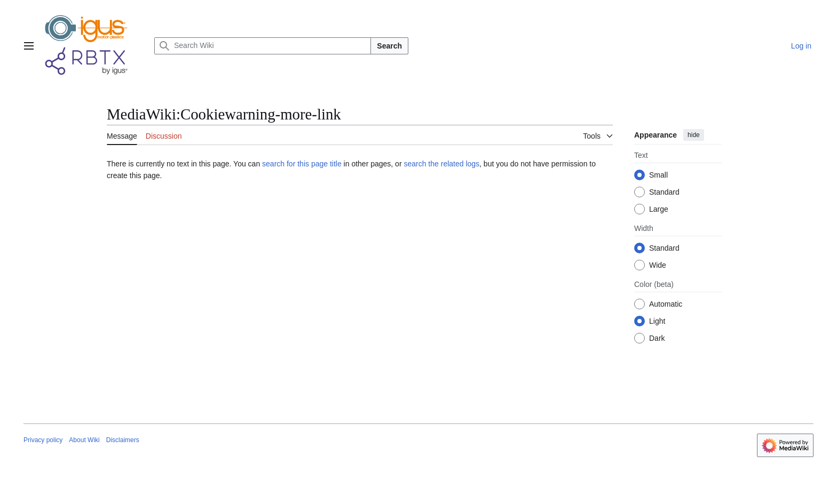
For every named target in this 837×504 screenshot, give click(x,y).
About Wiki (84, 440)
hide (694, 135)
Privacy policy (43, 440)
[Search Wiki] (263, 46)
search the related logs (441, 164)
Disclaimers (123, 440)
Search (389, 46)
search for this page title (302, 164)
